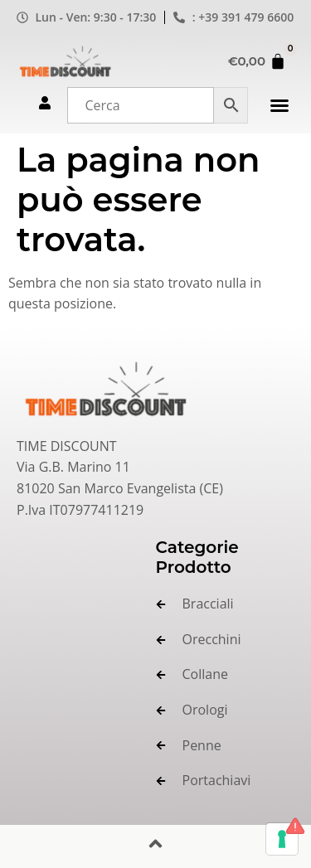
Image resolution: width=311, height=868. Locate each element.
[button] (279, 105)
